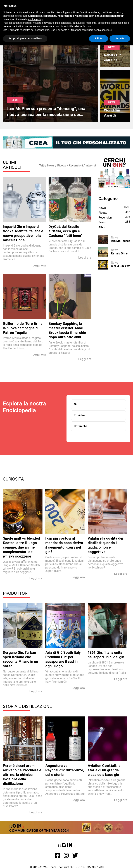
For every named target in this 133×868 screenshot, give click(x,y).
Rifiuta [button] (99, 38)
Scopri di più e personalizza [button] (25, 38)
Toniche (79, 415)
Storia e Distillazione (27, 706)
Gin (76, 404)
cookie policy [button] (35, 19)
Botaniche (81, 426)
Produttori (16, 593)
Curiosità (13, 479)
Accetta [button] (120, 38)
